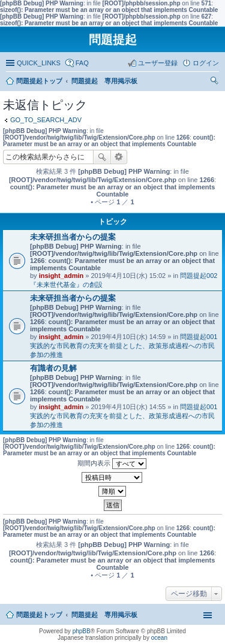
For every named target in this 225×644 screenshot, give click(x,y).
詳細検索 (119, 157)
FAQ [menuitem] (82, 63)
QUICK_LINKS (39, 63)
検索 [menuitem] (216, 82)
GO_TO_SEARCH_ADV (46, 120)
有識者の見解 (53, 368)
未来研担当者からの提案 (73, 237)
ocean (159, 638)
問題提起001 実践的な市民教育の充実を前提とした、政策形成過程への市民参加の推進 (127, 346)
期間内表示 (112, 464)
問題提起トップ (39, 615)
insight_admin (61, 276)
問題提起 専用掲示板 (104, 615)
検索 (102, 157)
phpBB (82, 631)
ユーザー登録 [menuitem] (158, 63)
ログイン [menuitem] (206, 63)
